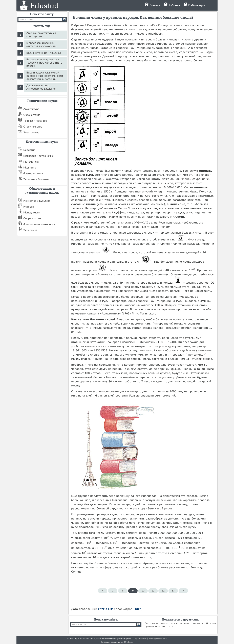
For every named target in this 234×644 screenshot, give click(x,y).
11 (153, 591)
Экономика (30, 230)
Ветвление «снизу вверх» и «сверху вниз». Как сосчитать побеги (44, 63)
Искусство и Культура (37, 201)
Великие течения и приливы (44, 53)
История (29, 207)
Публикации (197, 5)
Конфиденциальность (158, 639)
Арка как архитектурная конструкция (41, 35)
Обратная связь (140, 639)
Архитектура (31, 109)
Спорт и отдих (32, 218)
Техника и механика (35, 121)
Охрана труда (32, 115)
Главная (155, 5)
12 (163, 591)
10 (143, 591)
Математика (31, 162)
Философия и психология (39, 224)
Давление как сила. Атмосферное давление (41, 87)
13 (173, 591)
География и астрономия (38, 156)
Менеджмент (32, 213)
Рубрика (174, 5)
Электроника (31, 133)
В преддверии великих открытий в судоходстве (42, 45)
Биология (29, 150)
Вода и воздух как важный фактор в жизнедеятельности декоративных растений (45, 76)
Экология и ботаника (36, 179)
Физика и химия (33, 174)
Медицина (30, 168)
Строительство (33, 127)
